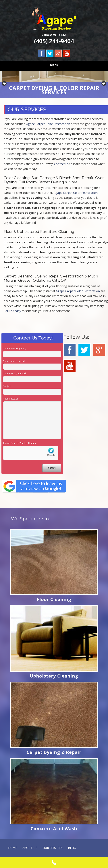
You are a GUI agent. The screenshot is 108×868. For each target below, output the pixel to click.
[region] (54, 85)
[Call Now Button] (54, 862)
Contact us (61, 164)
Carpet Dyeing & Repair (54, 752)
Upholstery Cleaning (54, 676)
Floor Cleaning (54, 599)
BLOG (72, 848)
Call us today (12, 311)
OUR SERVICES (53, 848)
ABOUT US (30, 848)
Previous (5, 84)
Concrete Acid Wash (54, 828)
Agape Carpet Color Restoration (48, 124)
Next (103, 84)
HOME (13, 848)
